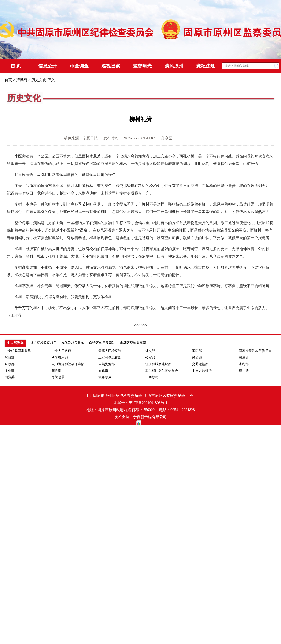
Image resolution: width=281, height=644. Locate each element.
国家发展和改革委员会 (255, 351)
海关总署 (58, 377)
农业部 (10, 371)
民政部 (197, 358)
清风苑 (22, 80)
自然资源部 (107, 364)
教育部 (10, 358)
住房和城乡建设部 (158, 364)
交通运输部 (200, 364)
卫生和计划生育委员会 (162, 371)
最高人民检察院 (110, 351)
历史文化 (39, 80)
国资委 (10, 377)
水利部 (244, 364)
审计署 (244, 371)
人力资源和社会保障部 (68, 364)
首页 (8, 80)
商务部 (56, 371)
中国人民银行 (202, 371)
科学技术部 (60, 358)
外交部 (150, 351)
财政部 (10, 364)
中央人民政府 (61, 351)
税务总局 (105, 377)
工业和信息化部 (110, 358)
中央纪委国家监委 (18, 351)
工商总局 (152, 377)
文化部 (103, 371)
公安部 (150, 358)
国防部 (197, 351)
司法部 (244, 358)
